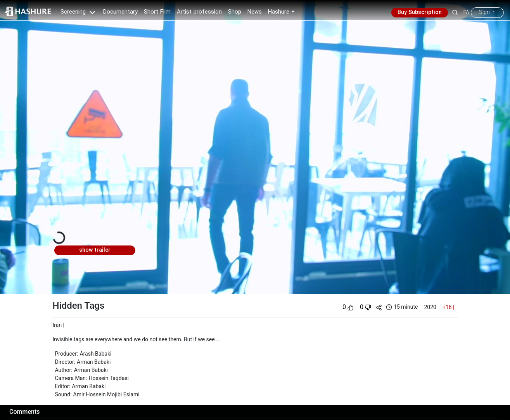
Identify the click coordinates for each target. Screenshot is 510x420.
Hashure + (281, 12)
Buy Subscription (420, 12)
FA (466, 12)
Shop (235, 12)
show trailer (95, 250)
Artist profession (199, 12)
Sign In (487, 12)
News (255, 12)
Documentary (120, 12)
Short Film (157, 12)
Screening (79, 12)
